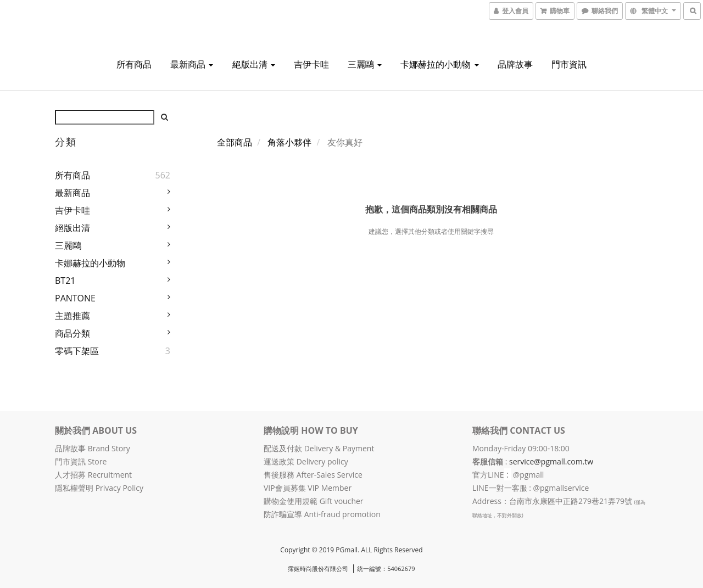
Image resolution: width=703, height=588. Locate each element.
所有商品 (134, 64)
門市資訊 (569, 64)
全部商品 (235, 142)
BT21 (65, 281)
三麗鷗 (365, 64)
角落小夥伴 (289, 142)
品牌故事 (515, 64)
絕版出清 (254, 64)
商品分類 (72, 333)
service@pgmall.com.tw (551, 461)
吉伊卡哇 (311, 64)
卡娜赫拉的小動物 (439, 64)
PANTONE (75, 298)
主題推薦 (72, 316)
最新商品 (192, 64)
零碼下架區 (77, 351)
